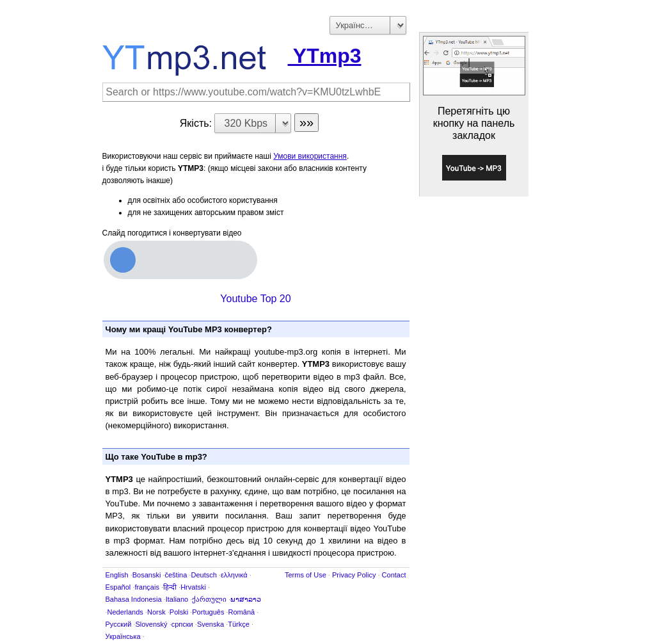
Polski (179, 612)
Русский (119, 624)
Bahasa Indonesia (134, 599)
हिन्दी (170, 587)
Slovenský (151, 624)
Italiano (177, 599)
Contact (394, 575)
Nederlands (125, 612)
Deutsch (203, 575)
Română (242, 612)
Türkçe (239, 624)
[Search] (257, 92)
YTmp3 (232, 56)
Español (118, 587)
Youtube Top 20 (255, 299)
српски (182, 624)
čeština (176, 575)
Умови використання (310, 156)
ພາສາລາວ (246, 599)
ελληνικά (234, 575)
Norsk (156, 612)
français (147, 587)
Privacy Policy (354, 575)
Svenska (211, 624)
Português (208, 612)
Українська (123, 636)
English (117, 575)
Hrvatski (193, 587)
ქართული (209, 599)
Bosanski (147, 575)
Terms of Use (306, 575)
